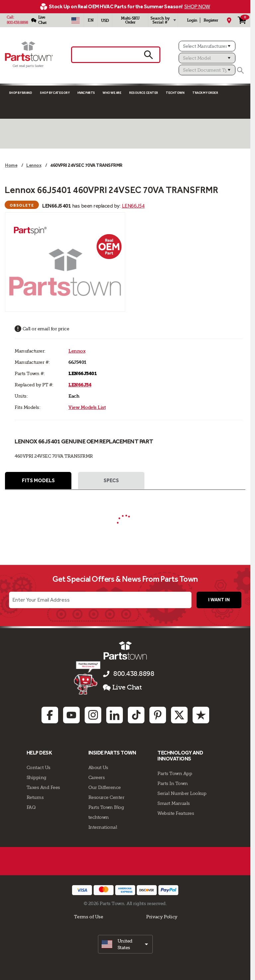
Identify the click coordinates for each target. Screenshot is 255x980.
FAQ (31, 807)
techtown (99, 817)
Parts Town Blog (106, 807)
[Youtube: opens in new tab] (71, 715)
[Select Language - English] (91, 20)
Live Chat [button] (122, 687)
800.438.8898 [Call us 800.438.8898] (134, 674)
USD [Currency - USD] (105, 21)
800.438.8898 (17, 23)
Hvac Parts (86, 93)
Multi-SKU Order (130, 20)
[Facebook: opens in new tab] (50, 715)
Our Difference (105, 787)
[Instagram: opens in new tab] (93, 715)
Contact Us (39, 767)
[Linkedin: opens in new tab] (115, 715)
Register (211, 20)
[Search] (240, 70)
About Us (98, 767)
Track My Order (205, 93)
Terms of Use (88, 917)
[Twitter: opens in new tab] (179, 715)
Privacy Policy (162, 917)
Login (192, 20)
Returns (35, 797)
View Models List (87, 407)
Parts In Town (173, 783)
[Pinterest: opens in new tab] (158, 715)
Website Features (176, 813)
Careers (97, 777)
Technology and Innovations (180, 756)
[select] (125, 944)
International (103, 827)
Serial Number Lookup (182, 793)
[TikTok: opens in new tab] (136, 715)
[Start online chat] (87, 678)
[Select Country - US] (75, 20)
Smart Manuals (174, 803)
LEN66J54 (133, 206)
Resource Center (144, 93)
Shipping (37, 777)
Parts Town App (175, 773)
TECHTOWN (175, 93)
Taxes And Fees (43, 787)
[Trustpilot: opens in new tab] (201, 715)
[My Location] (229, 20)
